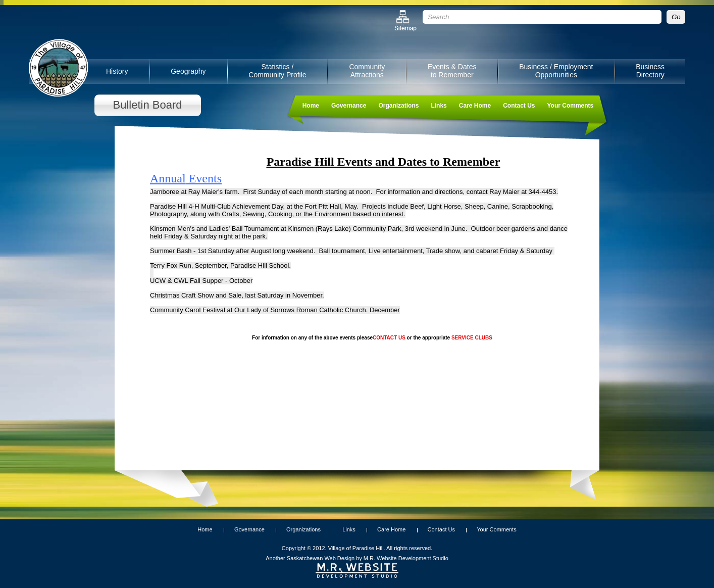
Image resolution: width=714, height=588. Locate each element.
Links (439, 106)
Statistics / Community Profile (277, 71)
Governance (349, 106)
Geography (188, 71)
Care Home (475, 106)
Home (311, 106)
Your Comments (570, 106)
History (117, 71)
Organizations (398, 106)
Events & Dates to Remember (452, 71)
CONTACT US (389, 338)
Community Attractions (367, 71)
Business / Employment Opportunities (556, 71)
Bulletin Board (148, 105)
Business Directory (650, 71)
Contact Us (519, 106)
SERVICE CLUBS (472, 338)
